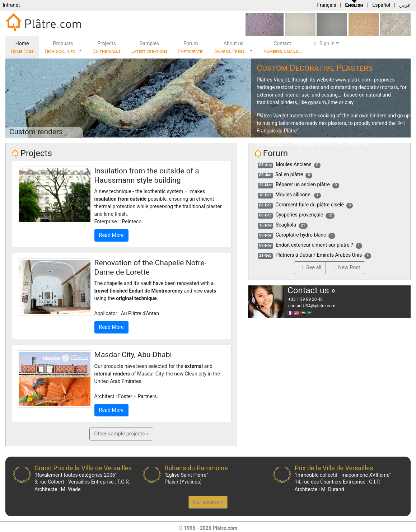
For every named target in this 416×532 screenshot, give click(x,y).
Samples (149, 47)
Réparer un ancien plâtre (303, 185)
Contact (282, 47)
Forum (191, 47)
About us (232, 47)
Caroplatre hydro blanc (301, 235)
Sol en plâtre (289, 174)
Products (61, 47)
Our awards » (208, 502)
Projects (107, 47)
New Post (345, 268)
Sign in (323, 43)
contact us (357, 144)
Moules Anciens (293, 164)
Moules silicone (293, 195)
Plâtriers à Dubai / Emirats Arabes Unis (319, 255)
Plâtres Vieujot (273, 80)
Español (381, 5)
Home (22, 47)
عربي (405, 5)
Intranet (11, 5)
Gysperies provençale (299, 215)
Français (326, 5)
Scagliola (286, 225)
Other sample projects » (121, 434)
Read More (111, 235)
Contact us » (311, 290)
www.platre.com (353, 80)
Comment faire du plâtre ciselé (310, 205)
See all (310, 268)
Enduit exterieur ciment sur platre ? (314, 245)
